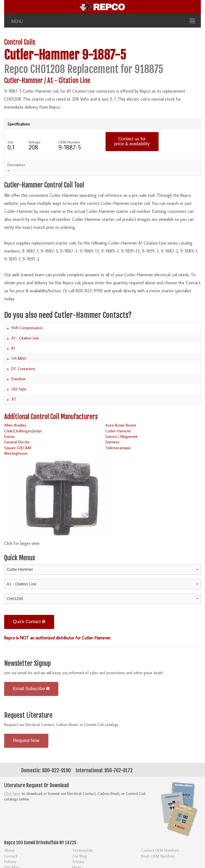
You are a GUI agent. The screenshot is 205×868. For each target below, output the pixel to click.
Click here (12, 793)
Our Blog (80, 856)
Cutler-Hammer (42, 55)
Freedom (19, 379)
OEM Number (69, 142)
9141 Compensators (27, 328)
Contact (11, 856)
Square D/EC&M (18, 448)
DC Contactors (23, 369)
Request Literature (28, 715)
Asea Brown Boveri (121, 425)
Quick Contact (29, 622)
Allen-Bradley (15, 425)
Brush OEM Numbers (158, 856)
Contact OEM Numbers (160, 850)
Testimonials (83, 850)
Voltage (35, 142)
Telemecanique (118, 448)
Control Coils (20, 42)
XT (14, 399)
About (9, 850)
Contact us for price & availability (132, 141)
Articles (78, 862)
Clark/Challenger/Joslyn (23, 431)
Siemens (112, 442)
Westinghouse (16, 453)
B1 (13, 348)
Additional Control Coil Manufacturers (51, 417)
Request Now (26, 740)
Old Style (19, 389)
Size (11, 142)
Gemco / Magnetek (121, 436)
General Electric (17, 442)
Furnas (9, 436)
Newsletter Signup (27, 664)
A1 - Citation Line (69, 81)
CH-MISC (19, 358)
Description (16, 165)
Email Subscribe (31, 689)
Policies (10, 862)
